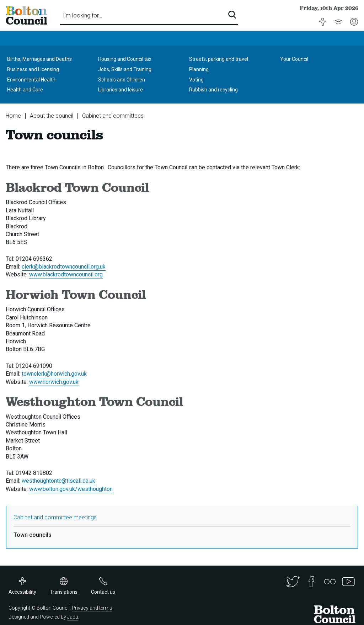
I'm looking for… (82, 15)
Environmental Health (31, 80)
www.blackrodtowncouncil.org (66, 274)
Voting (196, 80)
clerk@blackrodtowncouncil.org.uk (64, 267)
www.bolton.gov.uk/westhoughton (71, 489)
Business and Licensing (33, 69)
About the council (52, 116)
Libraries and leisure (121, 90)
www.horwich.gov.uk (54, 382)
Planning (199, 69)
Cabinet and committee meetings (55, 517)
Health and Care (25, 90)
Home (13, 116)
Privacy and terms (92, 608)
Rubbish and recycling (213, 90)
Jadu (73, 617)
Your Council (294, 59)
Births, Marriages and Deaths (39, 59)
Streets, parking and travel (219, 59)
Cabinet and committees (113, 116)
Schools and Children (122, 80)
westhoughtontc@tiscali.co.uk (58, 481)
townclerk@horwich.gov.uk (54, 374)
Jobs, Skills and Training (125, 69)
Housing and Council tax (125, 59)
